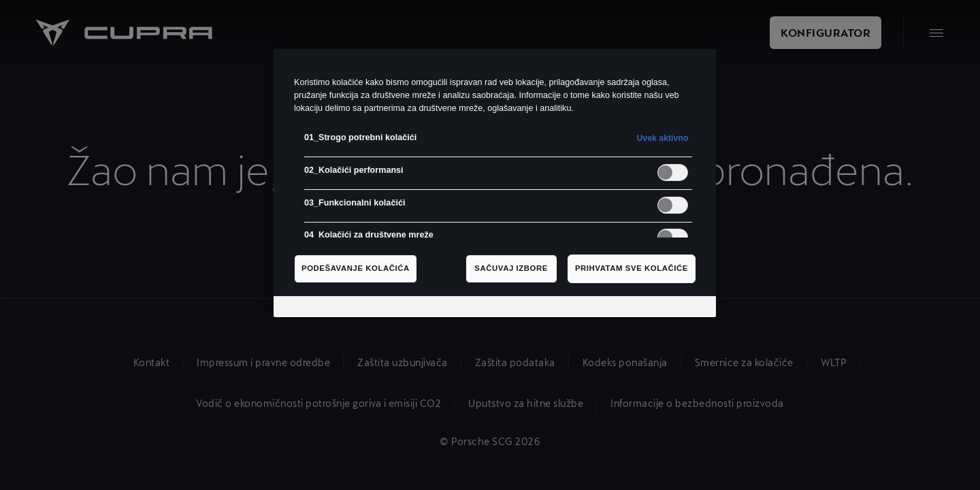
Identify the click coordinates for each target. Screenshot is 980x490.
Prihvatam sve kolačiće (632, 268)
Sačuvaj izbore (511, 268)
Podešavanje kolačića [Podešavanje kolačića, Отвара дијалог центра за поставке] (356, 268)
